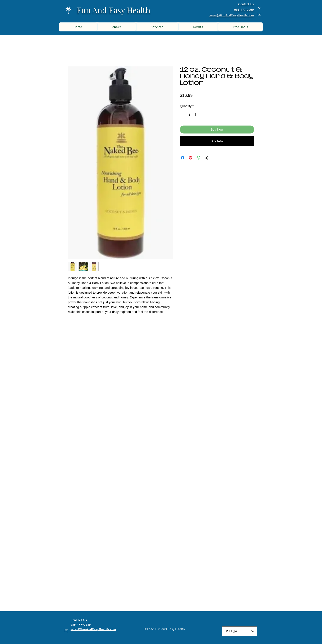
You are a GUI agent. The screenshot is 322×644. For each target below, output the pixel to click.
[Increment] (196, 115)
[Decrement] (183, 115)
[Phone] (259, 7)
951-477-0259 (81, 625)
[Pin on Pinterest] (191, 158)
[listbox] (240, 631)
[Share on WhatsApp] (198, 158)
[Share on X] (206, 158)
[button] (240, 631)
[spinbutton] (190, 115)
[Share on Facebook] (183, 158)
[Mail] (259, 14)
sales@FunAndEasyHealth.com (232, 15)
